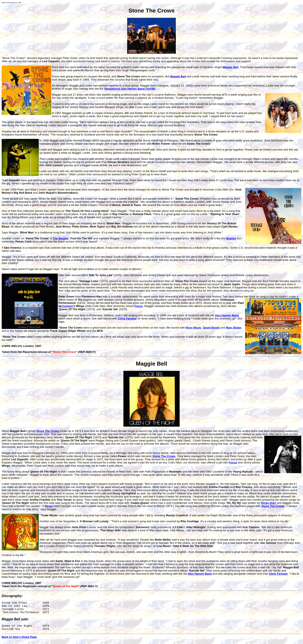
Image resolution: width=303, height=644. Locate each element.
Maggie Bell (151, 364)
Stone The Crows (151, 11)
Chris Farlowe (127, 319)
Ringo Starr (268, 503)
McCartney (66, 306)
